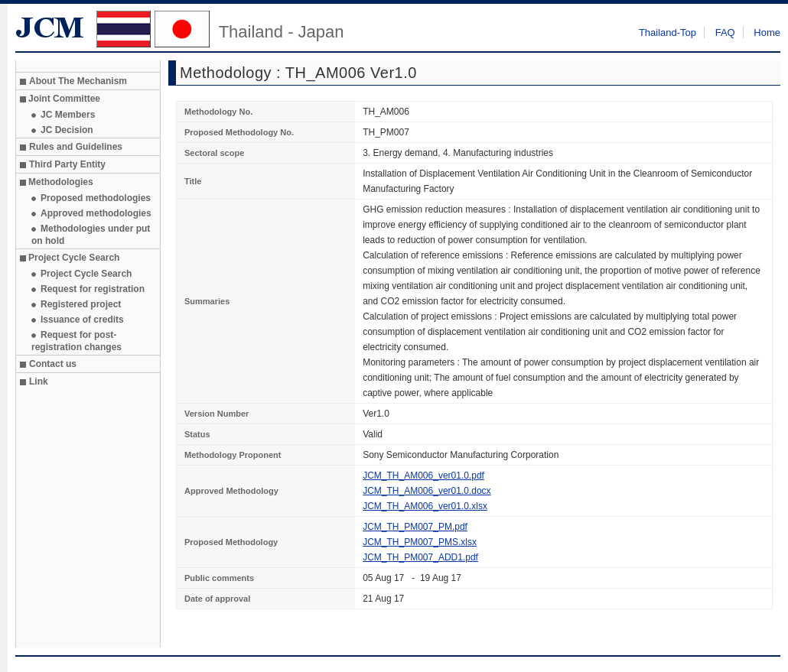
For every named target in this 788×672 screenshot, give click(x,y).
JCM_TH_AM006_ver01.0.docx (427, 491)
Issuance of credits (82, 320)
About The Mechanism (78, 81)
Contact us (53, 364)
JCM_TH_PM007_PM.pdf (415, 527)
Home (767, 32)
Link (39, 381)
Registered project (81, 304)
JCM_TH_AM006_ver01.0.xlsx (425, 506)
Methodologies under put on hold (91, 235)
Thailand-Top (668, 32)
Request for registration (93, 289)
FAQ (725, 32)
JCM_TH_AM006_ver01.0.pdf (423, 476)
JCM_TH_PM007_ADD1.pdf (420, 557)
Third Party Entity (67, 164)
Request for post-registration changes (77, 341)
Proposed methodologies (96, 198)
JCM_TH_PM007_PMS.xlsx (420, 542)
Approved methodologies (96, 213)
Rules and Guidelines (76, 147)
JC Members (68, 115)
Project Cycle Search (86, 274)
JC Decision (67, 130)
